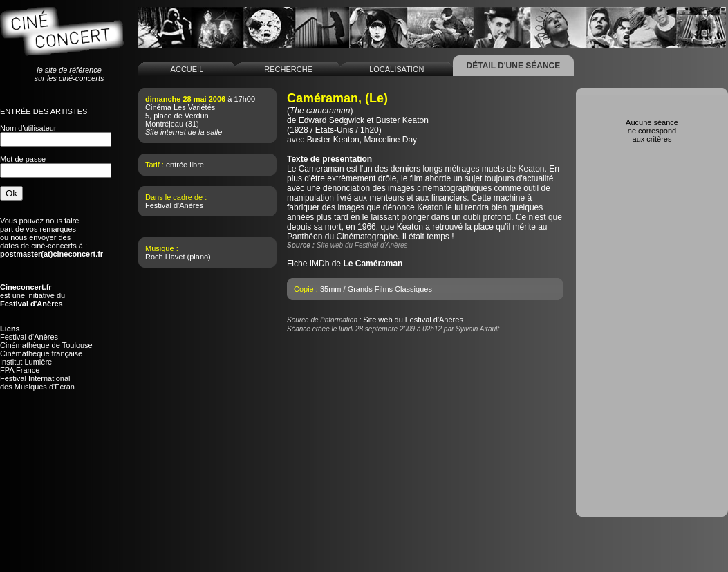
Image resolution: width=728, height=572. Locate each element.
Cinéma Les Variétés (180, 107)
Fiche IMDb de (345, 264)
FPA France (20, 370)
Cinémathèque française (41, 353)
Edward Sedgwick (332, 120)
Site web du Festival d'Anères (413, 320)
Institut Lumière (26, 362)
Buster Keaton (402, 120)
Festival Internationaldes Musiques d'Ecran (37, 382)
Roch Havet (165, 257)
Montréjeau (164, 124)
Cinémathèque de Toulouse (46, 345)
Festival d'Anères (29, 337)
